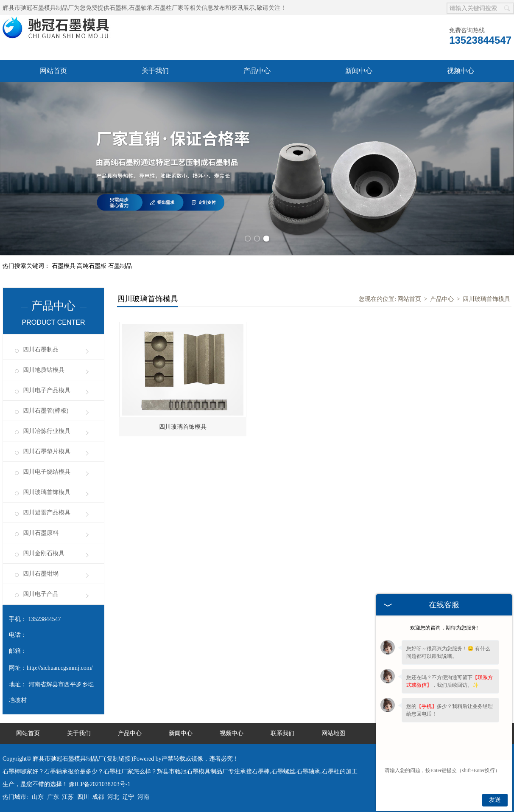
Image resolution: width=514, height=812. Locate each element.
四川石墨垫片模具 (47, 451)
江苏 (68, 797)
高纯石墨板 (92, 266)
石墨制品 (120, 266)
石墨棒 (118, 8)
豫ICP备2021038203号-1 (99, 784)
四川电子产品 (41, 594)
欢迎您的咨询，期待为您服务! (444, 628)
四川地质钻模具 (44, 370)
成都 (98, 797)
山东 (38, 797)
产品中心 (257, 71)
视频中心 (461, 71)
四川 (83, 797)
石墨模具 (64, 266)
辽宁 (128, 797)
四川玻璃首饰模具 (47, 492)
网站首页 (53, 71)
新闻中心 (359, 71)
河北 (113, 797)
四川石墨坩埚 (41, 574)
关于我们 (155, 71)
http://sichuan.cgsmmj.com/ (60, 668)
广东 (53, 797)
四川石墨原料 (41, 533)
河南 (143, 797)
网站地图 (333, 733)
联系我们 (282, 733)
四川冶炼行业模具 (47, 431)
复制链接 (119, 759)
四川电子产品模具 (47, 390)
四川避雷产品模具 (47, 513)
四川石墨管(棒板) (46, 411)
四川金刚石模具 (44, 553)
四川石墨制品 (41, 350)
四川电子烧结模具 (47, 472)
